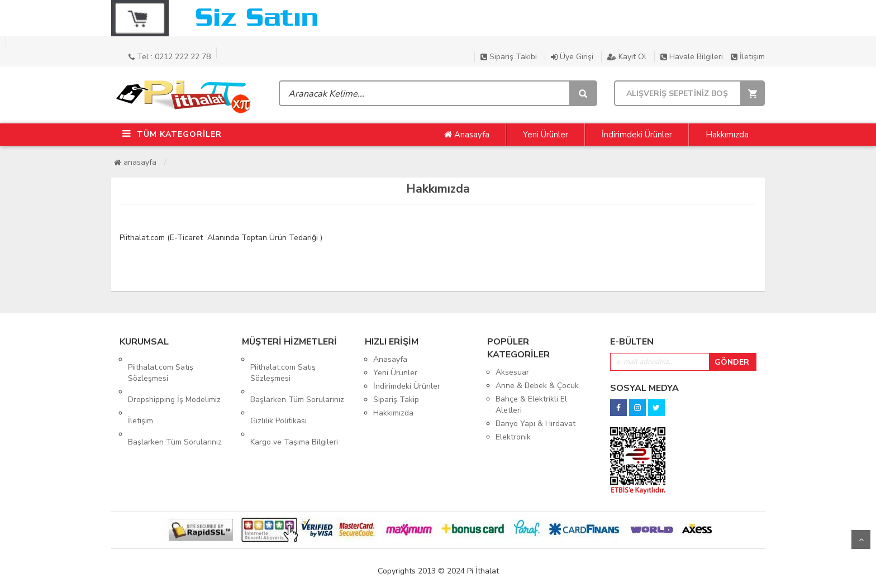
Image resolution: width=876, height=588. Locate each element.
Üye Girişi (572, 57)
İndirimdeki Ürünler (637, 135)
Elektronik (513, 437)
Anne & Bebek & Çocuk (537, 386)
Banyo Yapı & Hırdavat (535, 424)
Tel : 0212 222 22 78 (170, 57)
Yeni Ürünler (546, 135)
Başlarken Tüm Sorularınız (175, 411)
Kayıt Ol (627, 57)
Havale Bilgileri (692, 57)
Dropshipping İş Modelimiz (174, 384)
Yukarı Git (861, 539)
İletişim (748, 57)
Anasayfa (467, 135)
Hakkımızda (727, 135)
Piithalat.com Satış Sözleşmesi (161, 365)
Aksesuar (512, 372)
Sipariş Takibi (509, 57)
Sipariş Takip (396, 400)
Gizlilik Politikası (278, 397)
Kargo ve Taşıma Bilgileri (294, 411)
